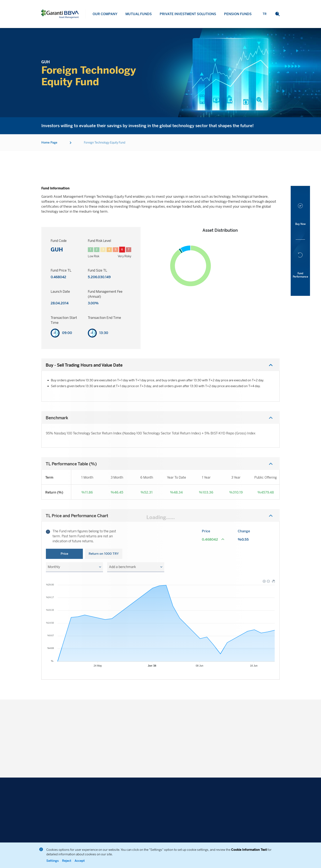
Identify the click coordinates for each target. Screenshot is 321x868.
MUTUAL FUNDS (139, 15)
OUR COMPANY (105, 14)
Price (64, 554)
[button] (74, 567)
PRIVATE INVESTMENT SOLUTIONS (188, 18)
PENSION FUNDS (238, 22)
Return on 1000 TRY (104, 554)
